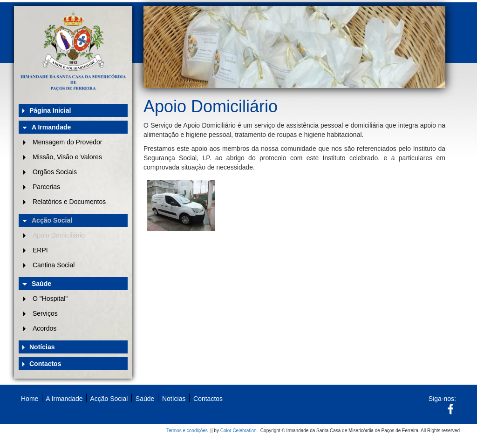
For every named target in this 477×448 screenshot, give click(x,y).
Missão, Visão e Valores (67, 157)
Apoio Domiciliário (59, 235)
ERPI (40, 250)
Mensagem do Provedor (67, 142)
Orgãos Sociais (55, 172)
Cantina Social (54, 265)
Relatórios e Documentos (69, 202)
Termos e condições (187, 431)
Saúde (41, 284)
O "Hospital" (50, 299)
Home (30, 399)
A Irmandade (51, 127)
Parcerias (46, 187)
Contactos (45, 364)
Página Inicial (50, 110)
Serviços (45, 313)
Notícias (42, 347)
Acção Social (52, 220)
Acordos (44, 328)
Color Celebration (238, 431)
